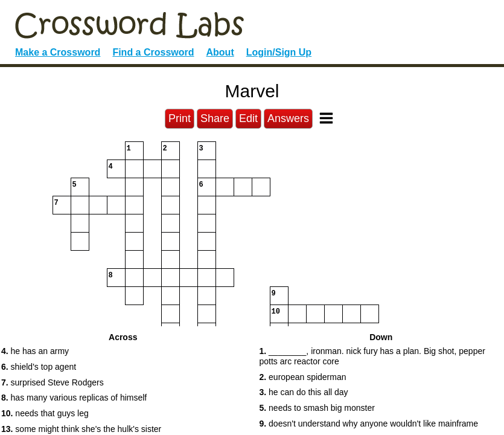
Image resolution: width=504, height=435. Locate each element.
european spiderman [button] (303, 377)
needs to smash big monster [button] (317, 408)
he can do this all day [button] (304, 392)
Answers (288, 118)
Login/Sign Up (279, 52)
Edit (248, 118)
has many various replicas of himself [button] (74, 398)
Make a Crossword (58, 52)
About (220, 52)
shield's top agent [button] (39, 367)
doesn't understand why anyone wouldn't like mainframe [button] (369, 424)
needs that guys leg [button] (45, 413)
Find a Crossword (153, 52)
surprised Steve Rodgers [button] (53, 382)
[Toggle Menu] (326, 118)
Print (180, 118)
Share (215, 118)
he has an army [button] (35, 351)
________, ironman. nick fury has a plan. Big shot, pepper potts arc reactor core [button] (372, 356)
